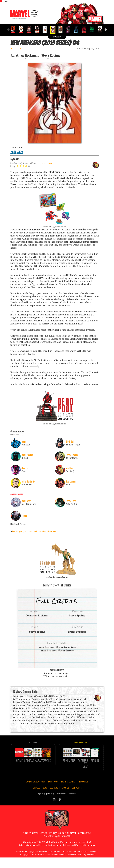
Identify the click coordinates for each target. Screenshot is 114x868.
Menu (6, 1)
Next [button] (106, 30)
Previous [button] (8, 30)
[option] (14, 29)
